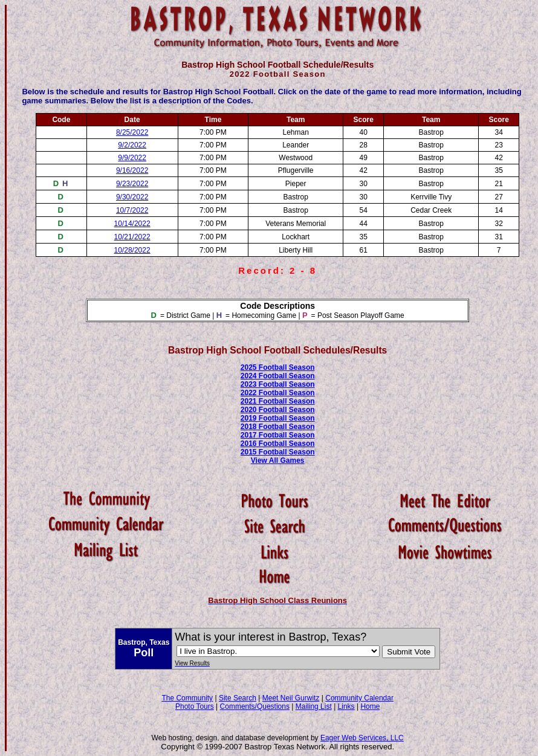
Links (346, 706)
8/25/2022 (132, 132)
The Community (187, 698)
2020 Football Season (278, 410)
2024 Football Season (278, 376)
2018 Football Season (278, 427)
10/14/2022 (132, 224)
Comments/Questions (255, 706)
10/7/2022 (132, 210)
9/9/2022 (132, 158)
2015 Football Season (278, 452)
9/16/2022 (132, 170)
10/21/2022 (132, 237)
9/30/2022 (132, 197)
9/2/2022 (132, 145)
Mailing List (314, 706)
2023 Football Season (278, 384)
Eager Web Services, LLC (362, 738)
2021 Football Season (278, 401)
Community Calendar (359, 698)
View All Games (278, 460)
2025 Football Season (278, 367)
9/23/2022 (132, 184)
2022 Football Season (278, 393)
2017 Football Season (278, 435)
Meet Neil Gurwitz (291, 698)
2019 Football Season (278, 418)
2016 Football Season (278, 444)
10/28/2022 (132, 250)
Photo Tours (195, 706)
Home (370, 706)
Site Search (238, 698)
